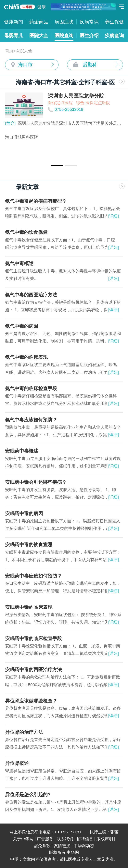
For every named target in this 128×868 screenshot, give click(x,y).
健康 (42, 7)
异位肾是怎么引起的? (28, 794)
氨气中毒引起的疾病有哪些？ (36, 201)
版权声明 (105, 839)
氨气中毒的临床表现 (26, 357)
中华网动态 (84, 846)
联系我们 (65, 839)
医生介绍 (89, 36)
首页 (9, 51)
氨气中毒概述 (19, 263)
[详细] (114, 216)
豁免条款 (42, 846)
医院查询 (64, 36)
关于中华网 (23, 839)
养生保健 (114, 22)
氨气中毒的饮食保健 (26, 232)
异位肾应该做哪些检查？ (31, 701)
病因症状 (64, 22)
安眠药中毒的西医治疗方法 (33, 670)
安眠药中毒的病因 (24, 513)
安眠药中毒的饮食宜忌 (29, 545)
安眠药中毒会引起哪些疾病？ (36, 482)
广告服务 (45, 839)
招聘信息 (85, 839)
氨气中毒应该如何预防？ (31, 420)
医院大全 (39, 36)
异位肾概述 (17, 763)
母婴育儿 (14, 36)
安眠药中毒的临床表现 (29, 607)
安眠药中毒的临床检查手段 (33, 638)
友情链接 (62, 846)
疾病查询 (114, 36)
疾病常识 (89, 22)
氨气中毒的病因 (22, 326)
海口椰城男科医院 (22, 137)
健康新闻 (14, 22)
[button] (57, 166)
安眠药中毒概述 (22, 451)
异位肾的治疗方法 (24, 732)
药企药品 (39, 22)
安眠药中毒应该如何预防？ (33, 576)
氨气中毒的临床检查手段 (31, 388)
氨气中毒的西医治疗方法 (31, 295)
